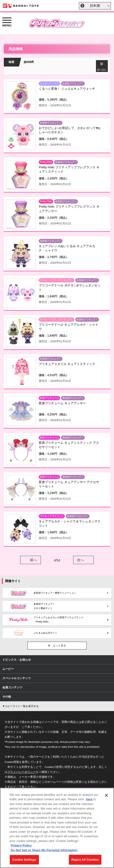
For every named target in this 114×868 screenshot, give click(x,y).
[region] (57, 828)
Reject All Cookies (85, 860)
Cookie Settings (24, 860)
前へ (33, 560)
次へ (81, 560)
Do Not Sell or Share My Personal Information (44, 850)
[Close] (106, 795)
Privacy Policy (21, 845)
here (89, 799)
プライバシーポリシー (22, 772)
